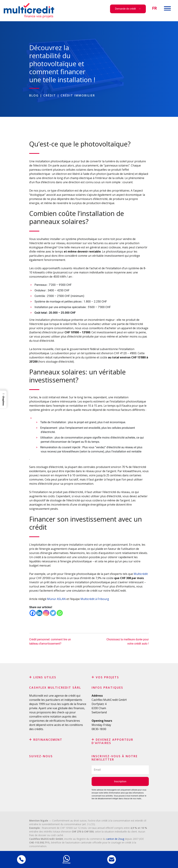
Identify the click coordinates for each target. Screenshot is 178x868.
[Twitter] (53, 613)
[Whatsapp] (60, 613)
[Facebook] (33, 613)
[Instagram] (46, 613)
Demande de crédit (126, 9)
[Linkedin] (39, 613)
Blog (34, 95)
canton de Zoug (115, 839)
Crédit (50, 95)
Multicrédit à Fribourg (95, 599)
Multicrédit (141, 574)
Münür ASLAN (56, 599)
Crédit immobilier (78, 95)
